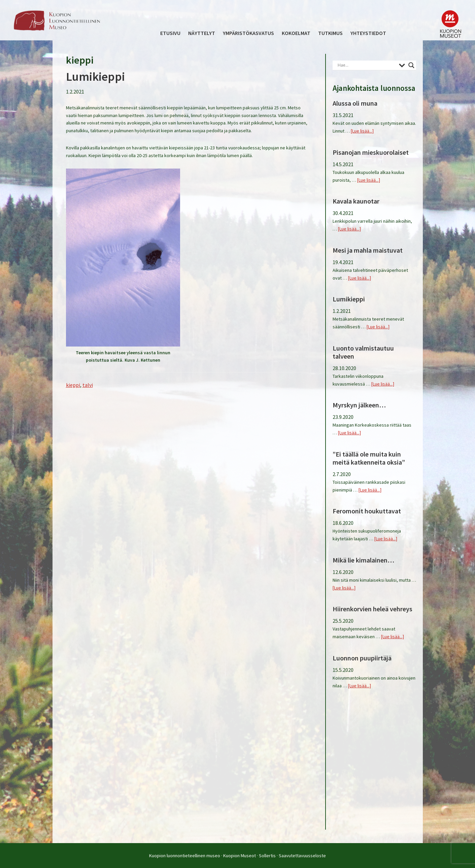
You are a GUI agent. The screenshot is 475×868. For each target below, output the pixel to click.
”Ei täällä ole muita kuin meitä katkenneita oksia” (369, 458)
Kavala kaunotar (356, 201)
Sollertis (267, 856)
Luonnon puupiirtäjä (362, 658)
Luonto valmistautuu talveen (363, 352)
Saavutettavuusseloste (302, 856)
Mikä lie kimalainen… (363, 560)
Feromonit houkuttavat (367, 511)
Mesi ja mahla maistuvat (368, 250)
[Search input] (367, 65)
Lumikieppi (95, 77)
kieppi (73, 385)
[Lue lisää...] (362, 131)
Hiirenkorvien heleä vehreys (372, 609)
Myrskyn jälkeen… (359, 405)
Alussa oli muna (355, 103)
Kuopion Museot (240, 856)
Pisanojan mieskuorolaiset (371, 152)
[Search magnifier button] (411, 65)
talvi (88, 385)
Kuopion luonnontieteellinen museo (185, 856)
